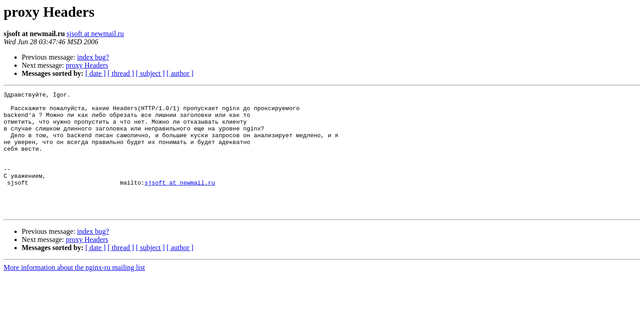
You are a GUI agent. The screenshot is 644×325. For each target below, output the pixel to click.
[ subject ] (150, 73)
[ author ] (180, 73)
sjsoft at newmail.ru (96, 34)
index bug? (93, 57)
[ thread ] (121, 73)
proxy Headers (87, 65)
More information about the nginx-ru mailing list (74, 292)
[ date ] (96, 73)
